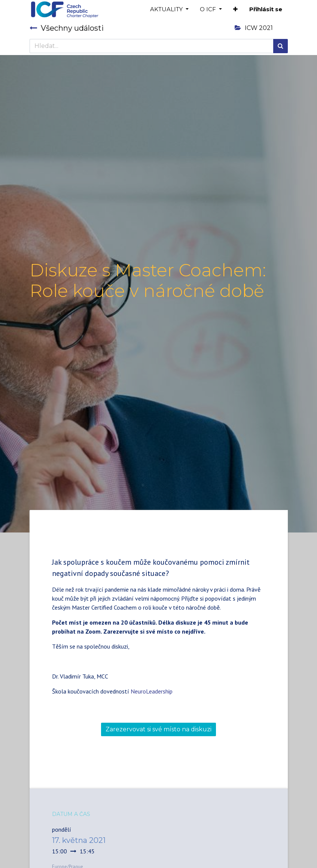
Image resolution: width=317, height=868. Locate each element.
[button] (235, 10)
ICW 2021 (254, 28)
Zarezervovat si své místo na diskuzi (158, 729)
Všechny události (67, 28)
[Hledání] (281, 46)
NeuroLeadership (152, 691)
